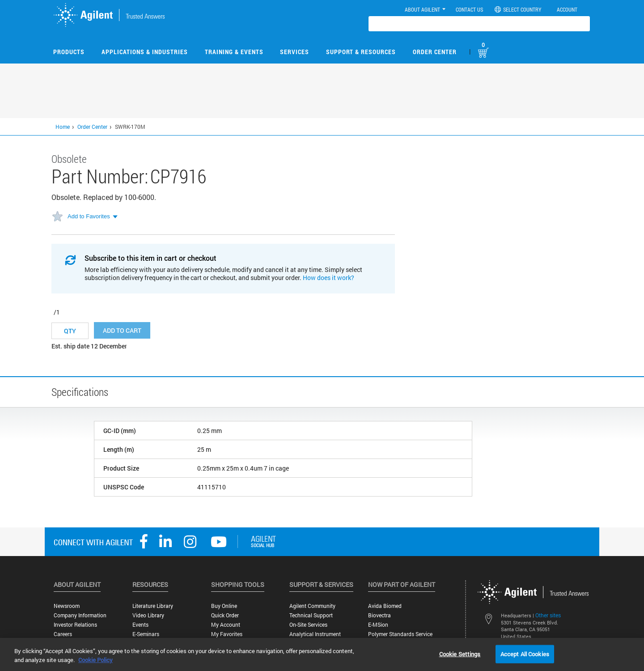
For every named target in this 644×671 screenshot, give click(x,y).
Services (294, 52)
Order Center (435, 52)
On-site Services (308, 625)
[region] (322, 654)
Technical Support (311, 615)
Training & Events (234, 52)
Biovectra (379, 615)
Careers (63, 634)
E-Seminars (146, 634)
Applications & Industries (145, 52)
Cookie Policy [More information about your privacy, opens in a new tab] (95, 660)
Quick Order (225, 615)
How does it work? (328, 278)
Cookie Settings (460, 654)
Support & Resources (361, 52)
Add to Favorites (89, 216)
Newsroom (67, 606)
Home (63, 127)
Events (140, 625)
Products (69, 52)
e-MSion (378, 625)
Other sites (548, 615)
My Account (226, 625)
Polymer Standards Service (400, 634)
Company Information (80, 615)
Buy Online (224, 606)
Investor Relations (75, 625)
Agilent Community (312, 606)
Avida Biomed (385, 606)
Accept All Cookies (525, 654)
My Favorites (227, 634)
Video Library (148, 615)
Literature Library (153, 606)
